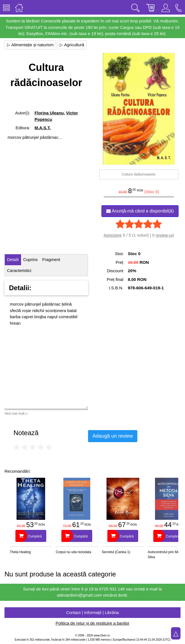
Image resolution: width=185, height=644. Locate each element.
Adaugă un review (113, 436)
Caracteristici (19, 270)
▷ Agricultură (72, 45)
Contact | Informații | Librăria (92, 612)
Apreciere (113, 235)
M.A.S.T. (43, 128)
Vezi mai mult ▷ (16, 414)
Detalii (13, 259)
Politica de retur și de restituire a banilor (92, 623)
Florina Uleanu (49, 113)
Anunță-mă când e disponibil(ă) (140, 211)
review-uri (165, 235)
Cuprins (31, 259)
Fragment (51, 259)
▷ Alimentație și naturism (30, 45)
